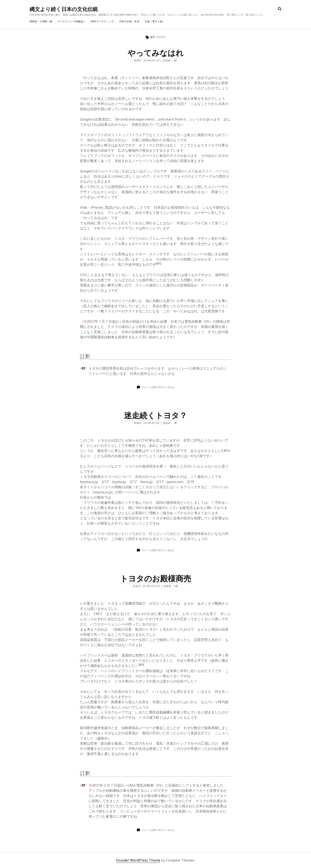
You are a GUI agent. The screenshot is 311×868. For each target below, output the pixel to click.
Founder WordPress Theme (138, 860)
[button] (159, 264)
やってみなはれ (156, 53)
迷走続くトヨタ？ (155, 415)
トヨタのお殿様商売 (156, 578)
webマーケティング (102, 21)
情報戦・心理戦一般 (41, 21)
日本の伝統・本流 (129, 21)
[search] (280, 9)
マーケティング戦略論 (70, 21)
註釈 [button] (85, 356)
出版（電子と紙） (155, 21)
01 (83, 368)
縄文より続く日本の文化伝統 (64, 9)
